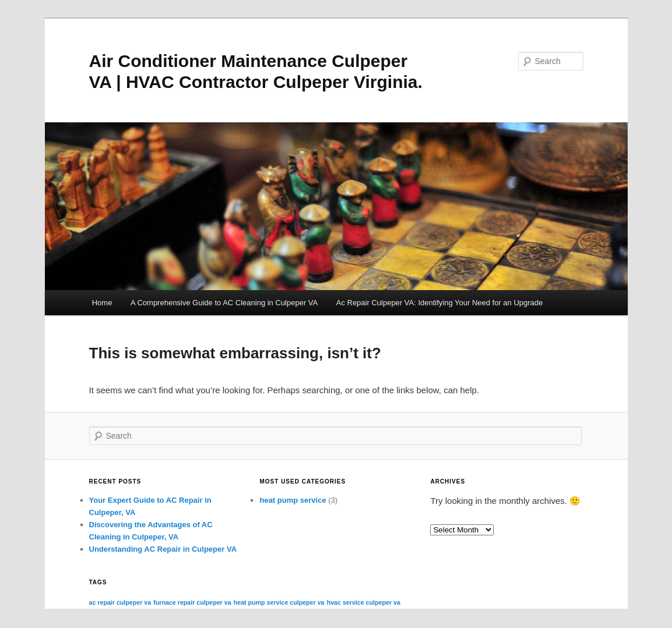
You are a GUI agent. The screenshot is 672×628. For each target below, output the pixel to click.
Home (102, 303)
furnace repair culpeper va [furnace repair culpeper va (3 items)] (192, 602)
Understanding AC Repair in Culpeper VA (163, 549)
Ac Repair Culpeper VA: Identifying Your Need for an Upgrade (440, 303)
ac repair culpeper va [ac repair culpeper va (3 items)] (120, 602)
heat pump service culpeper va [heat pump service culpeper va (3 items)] (279, 602)
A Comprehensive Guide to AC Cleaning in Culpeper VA (224, 303)
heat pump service (293, 500)
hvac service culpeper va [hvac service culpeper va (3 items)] (364, 602)
